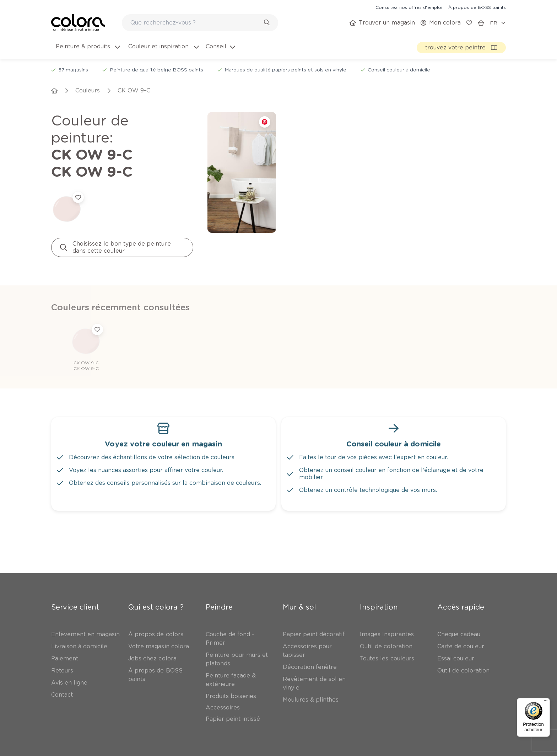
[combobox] (200, 23)
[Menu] (546, 702)
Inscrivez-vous (150, 693)
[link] (409, 7)
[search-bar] (195, 23)
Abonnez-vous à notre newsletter (113, 664)
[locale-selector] (498, 23)
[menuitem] (87, 51)
